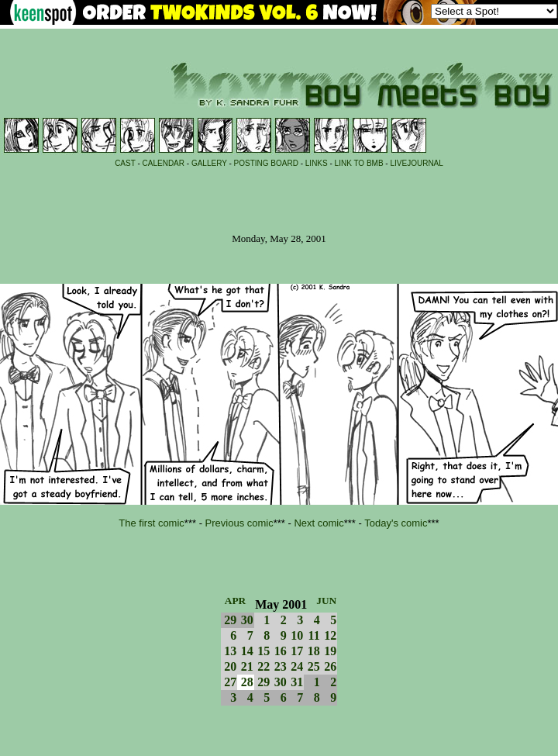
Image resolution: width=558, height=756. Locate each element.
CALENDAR (164, 163)
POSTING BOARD (266, 163)
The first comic (152, 523)
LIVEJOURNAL (416, 163)
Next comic (319, 523)
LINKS (317, 163)
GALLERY (209, 163)
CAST (125, 163)
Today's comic (396, 523)
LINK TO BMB (359, 163)
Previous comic (239, 523)
